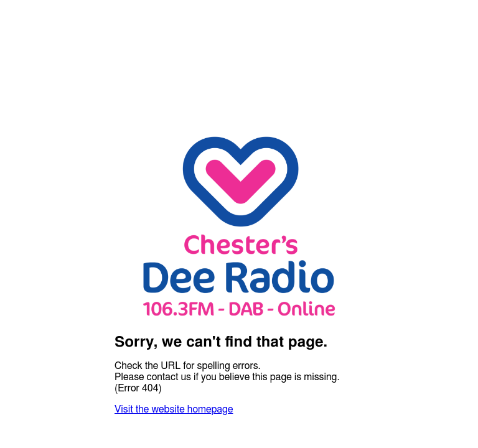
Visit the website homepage (174, 409)
